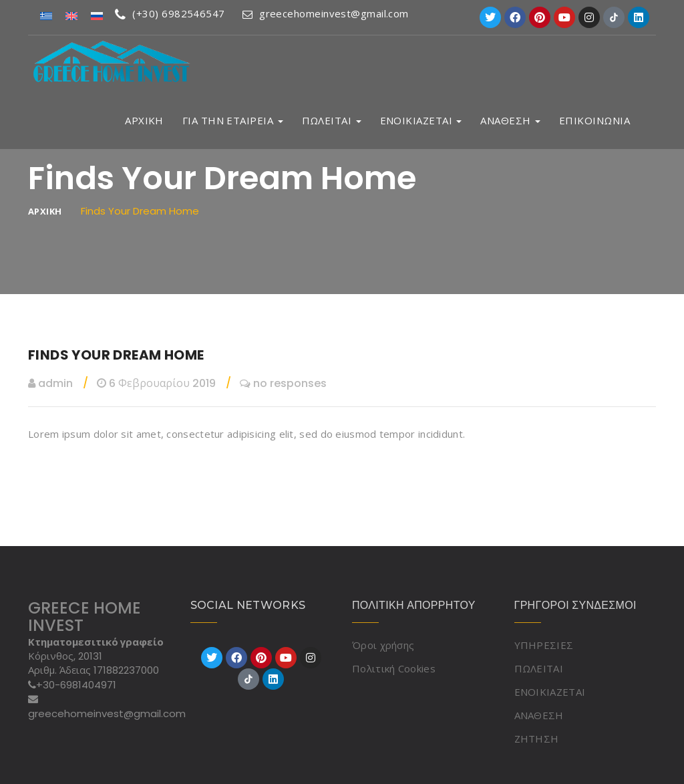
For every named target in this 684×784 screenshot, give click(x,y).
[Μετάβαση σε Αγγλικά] (71, 15)
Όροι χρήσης (383, 645)
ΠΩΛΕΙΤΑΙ (332, 121)
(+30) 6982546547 (170, 13)
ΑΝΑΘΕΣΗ (510, 121)
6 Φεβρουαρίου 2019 (156, 383)
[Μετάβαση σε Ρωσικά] (97, 15)
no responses (283, 383)
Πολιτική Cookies (394, 668)
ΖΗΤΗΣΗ (537, 739)
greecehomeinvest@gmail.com (326, 13)
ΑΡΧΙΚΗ (144, 121)
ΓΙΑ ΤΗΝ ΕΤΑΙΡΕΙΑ (233, 121)
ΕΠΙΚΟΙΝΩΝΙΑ (594, 121)
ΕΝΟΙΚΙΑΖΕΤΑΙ (421, 121)
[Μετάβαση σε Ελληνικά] (46, 15)
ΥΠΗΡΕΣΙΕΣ (544, 645)
